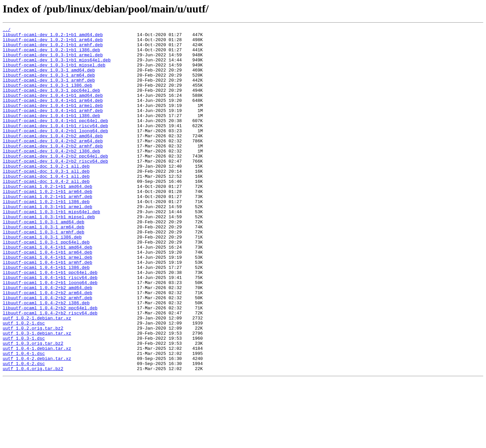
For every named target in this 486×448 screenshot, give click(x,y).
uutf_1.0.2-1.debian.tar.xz (37, 376)
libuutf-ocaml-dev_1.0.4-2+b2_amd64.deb (53, 158)
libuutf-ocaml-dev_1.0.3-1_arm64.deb (49, 85)
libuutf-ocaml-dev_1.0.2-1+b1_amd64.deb (53, 36)
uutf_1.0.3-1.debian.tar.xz (37, 395)
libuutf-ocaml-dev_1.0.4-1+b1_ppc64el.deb (55, 140)
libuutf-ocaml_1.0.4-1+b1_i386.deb (46, 316)
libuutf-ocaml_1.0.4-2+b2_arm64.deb (47, 346)
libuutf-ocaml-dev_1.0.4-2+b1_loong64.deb (55, 152)
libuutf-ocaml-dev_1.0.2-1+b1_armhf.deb (53, 49)
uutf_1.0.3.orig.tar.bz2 (33, 407)
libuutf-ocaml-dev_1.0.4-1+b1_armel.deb (53, 121)
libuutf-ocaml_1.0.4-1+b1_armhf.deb (47, 310)
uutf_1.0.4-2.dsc (24, 431)
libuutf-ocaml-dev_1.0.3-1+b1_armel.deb (53, 61)
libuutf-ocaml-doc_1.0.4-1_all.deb (46, 206)
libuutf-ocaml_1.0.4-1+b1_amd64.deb (47, 291)
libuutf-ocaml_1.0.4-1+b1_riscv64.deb (50, 328)
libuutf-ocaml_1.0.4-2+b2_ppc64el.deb (50, 364)
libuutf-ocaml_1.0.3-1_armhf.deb (44, 273)
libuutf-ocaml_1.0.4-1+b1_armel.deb (47, 304)
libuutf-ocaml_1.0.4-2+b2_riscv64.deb (50, 370)
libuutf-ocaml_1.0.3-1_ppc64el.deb (46, 285)
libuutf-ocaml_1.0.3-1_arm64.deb (44, 267)
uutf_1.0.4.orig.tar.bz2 (33, 437)
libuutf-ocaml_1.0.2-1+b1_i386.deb (46, 237)
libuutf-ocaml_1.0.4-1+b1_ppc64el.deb (50, 322)
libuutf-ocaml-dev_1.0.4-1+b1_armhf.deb (53, 128)
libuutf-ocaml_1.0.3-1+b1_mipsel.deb (49, 255)
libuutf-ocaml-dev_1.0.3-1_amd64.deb (49, 79)
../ (7, 30)
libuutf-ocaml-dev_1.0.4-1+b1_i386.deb (51, 134)
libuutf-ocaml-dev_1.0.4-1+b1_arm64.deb (53, 115)
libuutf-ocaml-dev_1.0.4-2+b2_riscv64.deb (55, 188)
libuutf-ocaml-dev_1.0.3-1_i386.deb (47, 97)
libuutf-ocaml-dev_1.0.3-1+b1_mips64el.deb (57, 67)
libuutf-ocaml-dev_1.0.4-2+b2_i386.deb (51, 176)
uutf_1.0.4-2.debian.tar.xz (37, 425)
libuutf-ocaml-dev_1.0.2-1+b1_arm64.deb (53, 43)
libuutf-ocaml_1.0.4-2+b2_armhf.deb (47, 352)
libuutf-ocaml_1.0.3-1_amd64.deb (44, 261)
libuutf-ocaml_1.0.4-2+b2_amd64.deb (47, 340)
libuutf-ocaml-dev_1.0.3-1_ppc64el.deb (51, 103)
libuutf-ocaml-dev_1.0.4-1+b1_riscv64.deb (55, 146)
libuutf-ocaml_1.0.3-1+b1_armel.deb (47, 243)
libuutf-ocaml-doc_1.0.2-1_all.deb (46, 194)
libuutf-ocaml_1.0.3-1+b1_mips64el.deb (51, 249)
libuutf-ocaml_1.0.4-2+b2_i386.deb (46, 358)
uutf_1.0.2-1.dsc (24, 383)
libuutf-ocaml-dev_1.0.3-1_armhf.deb (49, 91)
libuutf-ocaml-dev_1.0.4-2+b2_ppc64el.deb (55, 182)
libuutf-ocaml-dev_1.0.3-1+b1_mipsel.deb (54, 73)
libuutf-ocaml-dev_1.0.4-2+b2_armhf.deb (53, 170)
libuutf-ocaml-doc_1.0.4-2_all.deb (46, 213)
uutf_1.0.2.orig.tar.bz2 (33, 389)
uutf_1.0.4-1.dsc (24, 419)
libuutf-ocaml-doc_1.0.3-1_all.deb (46, 200)
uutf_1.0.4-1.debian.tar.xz (37, 413)
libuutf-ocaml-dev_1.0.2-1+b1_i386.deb (51, 55)
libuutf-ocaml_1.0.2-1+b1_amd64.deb (47, 219)
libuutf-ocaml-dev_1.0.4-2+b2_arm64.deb (53, 164)
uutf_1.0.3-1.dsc (24, 401)
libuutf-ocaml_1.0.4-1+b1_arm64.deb (47, 298)
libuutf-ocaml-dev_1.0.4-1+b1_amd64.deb (53, 109)
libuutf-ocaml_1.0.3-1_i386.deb (42, 279)
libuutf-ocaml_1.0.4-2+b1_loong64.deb (50, 334)
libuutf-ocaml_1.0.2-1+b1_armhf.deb (47, 231)
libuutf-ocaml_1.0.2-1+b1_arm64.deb (47, 225)
